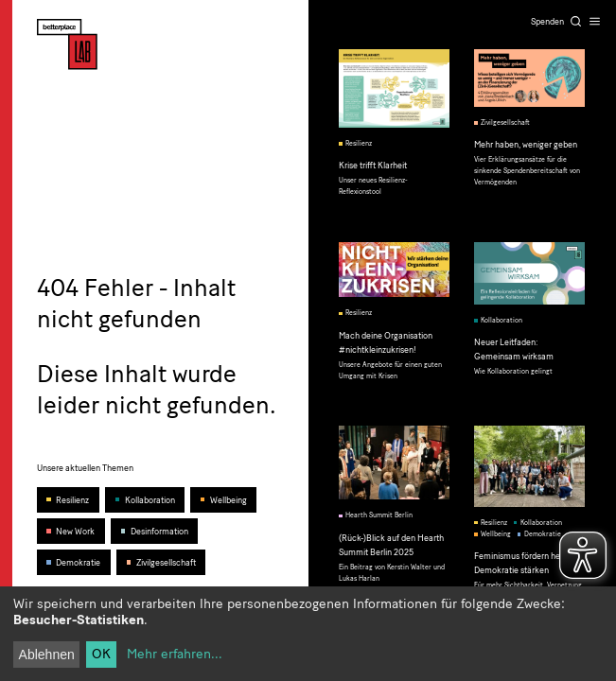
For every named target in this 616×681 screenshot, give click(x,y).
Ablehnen (47, 655)
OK (101, 654)
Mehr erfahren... (175, 654)
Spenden (547, 21)
